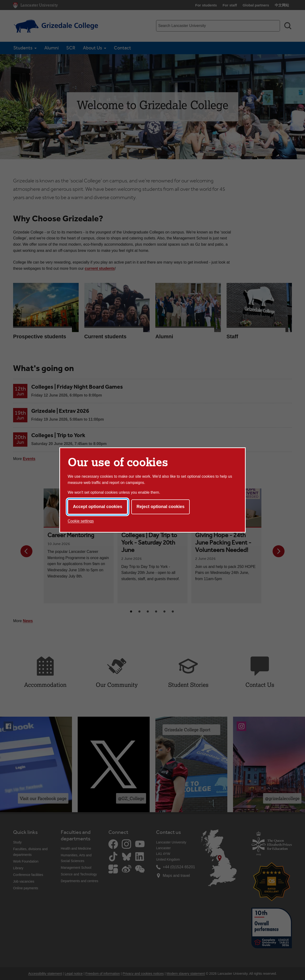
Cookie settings (81, 521)
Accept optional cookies (98, 507)
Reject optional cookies (160, 507)
